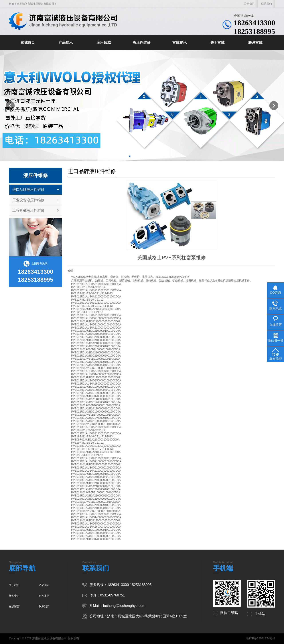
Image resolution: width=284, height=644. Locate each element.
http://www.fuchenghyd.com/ (172, 277)
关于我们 (249, 4)
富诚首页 (28, 43)
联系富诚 (255, 43)
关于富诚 (217, 43)
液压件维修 (142, 43)
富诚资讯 (179, 43)
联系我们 (266, 4)
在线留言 (14, 606)
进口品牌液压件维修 (28, 190)
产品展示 (66, 43)
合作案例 (44, 596)
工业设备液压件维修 (28, 200)
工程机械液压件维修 (28, 210)
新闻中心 (14, 596)
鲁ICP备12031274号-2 (261, 638)
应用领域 (104, 43)
